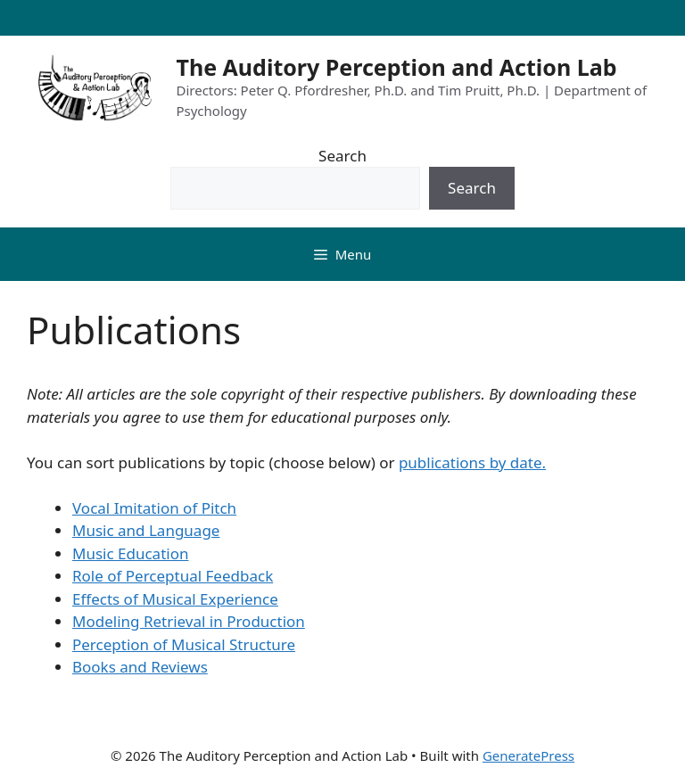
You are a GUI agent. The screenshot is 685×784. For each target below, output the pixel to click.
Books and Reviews (140, 667)
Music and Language (146, 530)
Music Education (130, 553)
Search (342, 156)
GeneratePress (528, 755)
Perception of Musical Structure (184, 644)
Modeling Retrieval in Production (189, 621)
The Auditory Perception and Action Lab (396, 67)
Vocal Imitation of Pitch (154, 508)
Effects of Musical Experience (175, 599)
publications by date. (472, 462)
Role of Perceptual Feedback (173, 576)
